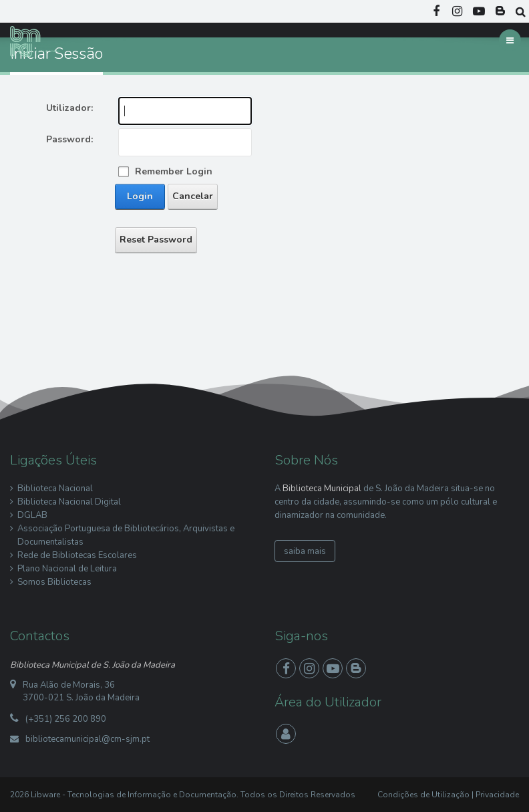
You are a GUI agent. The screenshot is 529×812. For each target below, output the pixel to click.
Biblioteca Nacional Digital (69, 502)
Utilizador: (69, 108)
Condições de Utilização (423, 795)
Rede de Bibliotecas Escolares (77, 555)
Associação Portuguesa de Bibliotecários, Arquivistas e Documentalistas (126, 535)
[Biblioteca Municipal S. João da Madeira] (38, 41)
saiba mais (305, 551)
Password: (69, 139)
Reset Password (156, 240)
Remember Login (174, 171)
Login (140, 196)
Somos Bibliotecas (54, 582)
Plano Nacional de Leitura (67, 569)
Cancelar (193, 196)
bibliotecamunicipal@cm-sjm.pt (87, 739)
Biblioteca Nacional (55, 489)
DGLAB (32, 515)
